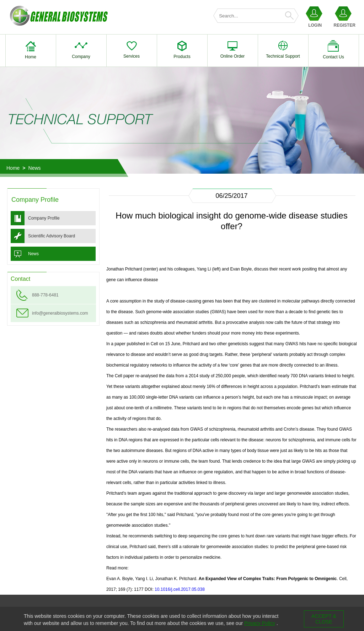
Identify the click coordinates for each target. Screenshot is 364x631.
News (35, 168)
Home (13, 168)
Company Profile (44, 218)
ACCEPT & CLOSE (324, 619)
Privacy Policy (260, 623)
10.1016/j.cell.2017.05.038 (180, 589)
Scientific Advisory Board (52, 236)
